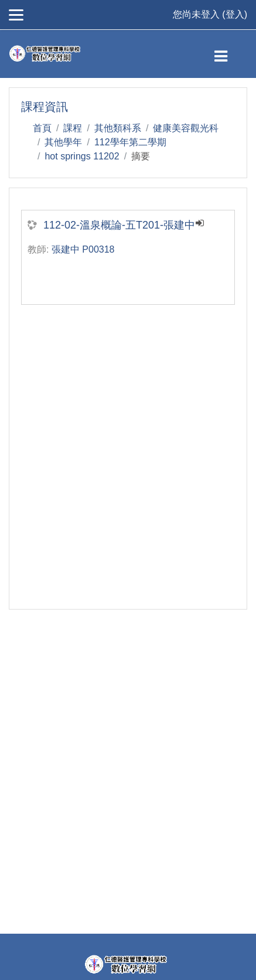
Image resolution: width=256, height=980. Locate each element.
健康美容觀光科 (186, 128)
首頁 (42, 128)
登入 (235, 14)
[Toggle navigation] (231, 54)
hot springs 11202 (82, 156)
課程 (73, 128)
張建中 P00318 (83, 249)
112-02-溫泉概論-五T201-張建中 (119, 225)
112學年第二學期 (130, 142)
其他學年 (63, 142)
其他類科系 (118, 128)
